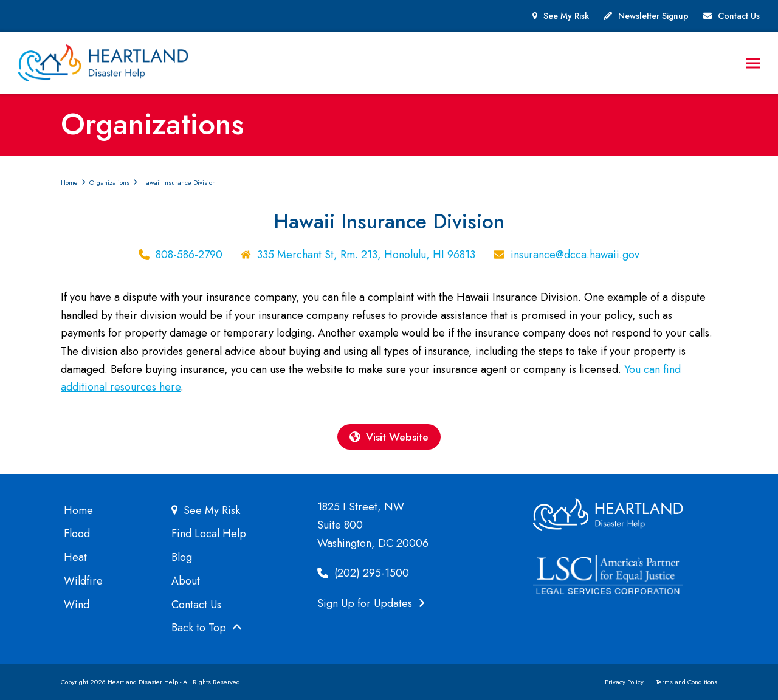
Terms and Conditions (687, 682)
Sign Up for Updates (371, 603)
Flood (77, 534)
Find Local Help (209, 534)
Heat (75, 558)
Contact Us (739, 16)
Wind (77, 605)
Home (78, 510)
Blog (182, 558)
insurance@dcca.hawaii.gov (575, 255)
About (186, 581)
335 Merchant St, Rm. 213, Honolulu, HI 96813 (366, 255)
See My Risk (566, 16)
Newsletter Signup (653, 16)
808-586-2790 (189, 255)
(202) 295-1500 (363, 574)
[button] (753, 63)
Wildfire (83, 581)
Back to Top (207, 628)
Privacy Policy (624, 682)
